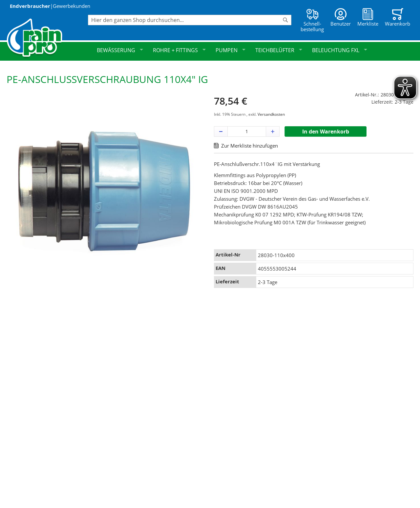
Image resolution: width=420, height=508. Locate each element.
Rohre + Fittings (179, 50)
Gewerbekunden (72, 6)
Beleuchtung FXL (340, 50)
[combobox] (190, 20)
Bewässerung (120, 50)
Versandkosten (271, 114)
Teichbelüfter (279, 50)
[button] (221, 132)
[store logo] (47, 39)
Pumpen (231, 50)
